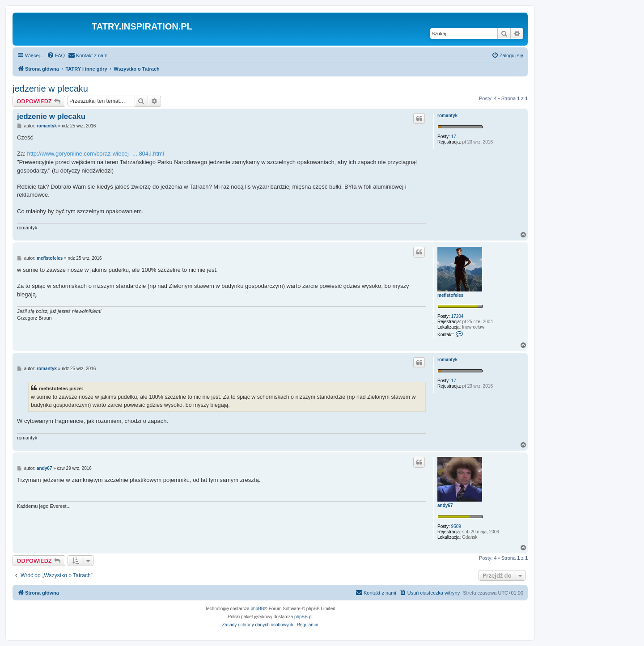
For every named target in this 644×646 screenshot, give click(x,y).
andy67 (445, 505)
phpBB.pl (303, 617)
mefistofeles (450, 295)
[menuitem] (56, 55)
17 (454, 137)
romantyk (447, 116)
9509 (456, 526)
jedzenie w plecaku (50, 89)
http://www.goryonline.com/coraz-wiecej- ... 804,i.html (95, 154)
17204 (458, 316)
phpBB (258, 609)
